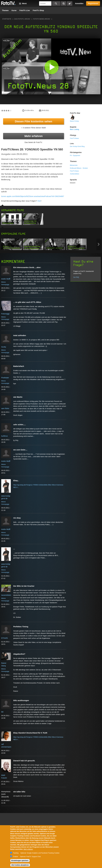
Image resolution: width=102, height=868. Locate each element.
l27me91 (5, 638)
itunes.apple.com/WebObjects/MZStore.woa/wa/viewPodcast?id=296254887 (33, 196)
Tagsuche (70, 3)
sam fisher (5, 408)
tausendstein (6, 595)
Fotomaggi (5, 314)
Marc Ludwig (74, 129)
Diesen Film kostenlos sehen (34, 121)
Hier (39, 201)
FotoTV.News (74, 138)
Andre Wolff (6, 279)
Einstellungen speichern (20, 861)
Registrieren (93, 3)
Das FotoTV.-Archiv (22, 19)
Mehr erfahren (34, 136)
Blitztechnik (74, 165)
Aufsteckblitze (75, 174)
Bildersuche (64, 3)
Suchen (56, 3)
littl (2, 712)
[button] (52, 67)
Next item (99, 244)
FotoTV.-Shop (38, 10)
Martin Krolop (74, 121)
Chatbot (15, 857)
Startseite (7, 19)
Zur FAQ (76, 277)
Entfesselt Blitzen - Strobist (79, 168)
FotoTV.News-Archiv (42, 19)
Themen (5, 10)
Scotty (4, 347)
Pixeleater (5, 378)
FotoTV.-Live (25, 10)
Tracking (16, 853)
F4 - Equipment (75, 156)
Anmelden (79, 3)
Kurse (14, 10)
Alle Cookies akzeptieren (20, 865)
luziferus (4, 436)
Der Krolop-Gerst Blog (77, 146)
